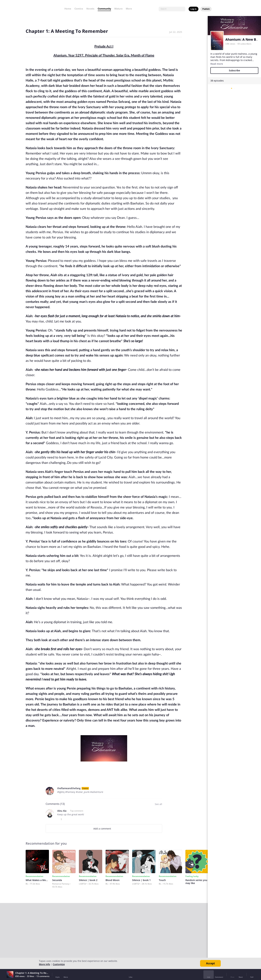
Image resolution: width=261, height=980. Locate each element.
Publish (206, 9)
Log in (194, 9)
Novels (90, 9)
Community (104, 9)
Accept (210, 963)
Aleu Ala (62, 811)
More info (45, 964)
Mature (118, 9)
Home (68, 9)
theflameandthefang (69, 788)
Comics (79, 9)
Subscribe (234, 70)
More (130, 9)
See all (158, 804)
